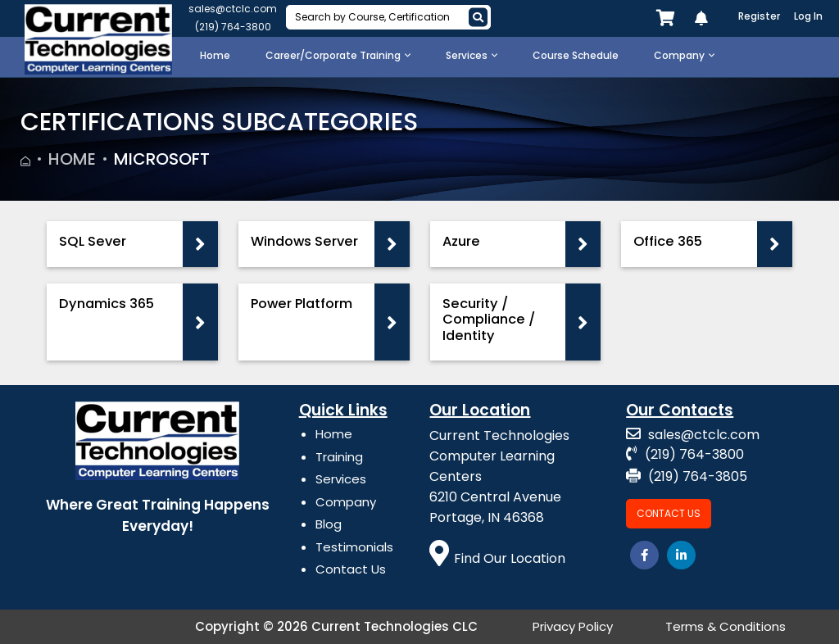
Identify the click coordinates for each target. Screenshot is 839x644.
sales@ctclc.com (233, 9)
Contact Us (351, 569)
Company (346, 502)
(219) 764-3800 (233, 27)
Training (339, 457)
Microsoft (162, 159)
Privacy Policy (573, 626)
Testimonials (354, 547)
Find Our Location (497, 558)
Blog (329, 524)
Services (341, 479)
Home (72, 159)
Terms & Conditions (726, 626)
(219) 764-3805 (687, 476)
